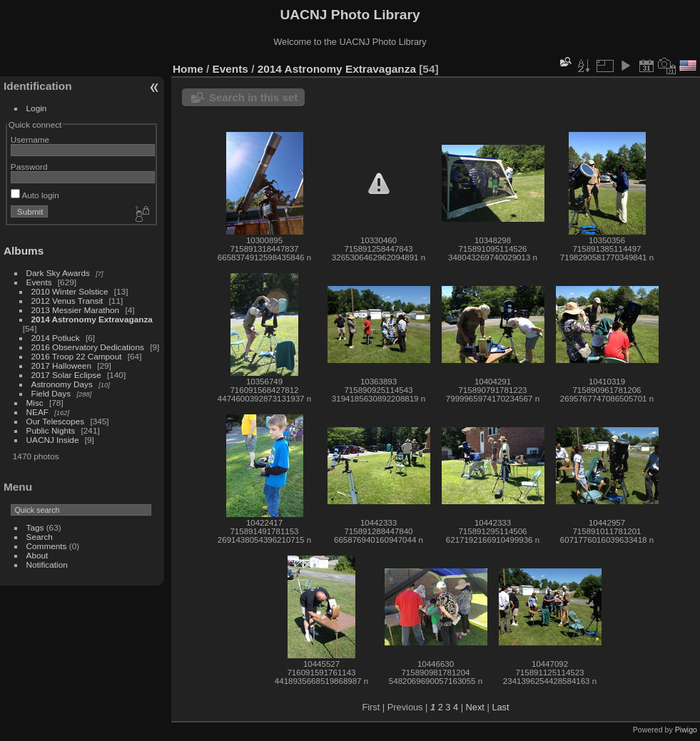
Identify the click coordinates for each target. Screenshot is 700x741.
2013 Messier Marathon (76, 310)
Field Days (51, 393)
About (37, 555)
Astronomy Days (62, 384)
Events (39, 282)
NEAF (37, 412)
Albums (24, 251)
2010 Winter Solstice (70, 291)
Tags (35, 527)
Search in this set (253, 97)
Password (29, 167)
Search (40, 537)
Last (500, 707)
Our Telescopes (56, 421)
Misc (35, 403)
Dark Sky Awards (58, 273)
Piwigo (686, 730)
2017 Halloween (61, 366)
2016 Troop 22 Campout (77, 356)
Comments (47, 546)
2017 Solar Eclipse (66, 375)
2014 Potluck (56, 338)
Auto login (35, 195)
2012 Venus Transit (67, 301)
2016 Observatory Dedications (88, 347)
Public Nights (51, 430)
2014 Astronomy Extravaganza (92, 319)
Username (30, 139)
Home (188, 69)
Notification (47, 564)
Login (37, 108)
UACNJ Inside (53, 440)
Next (475, 707)
